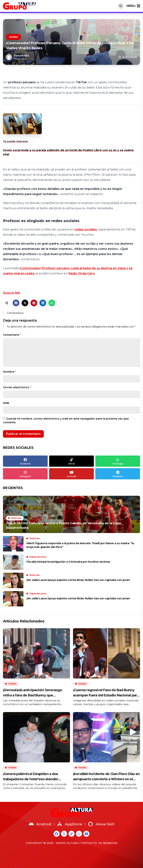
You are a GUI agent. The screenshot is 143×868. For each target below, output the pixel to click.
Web (6, 403)
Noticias (16, 518)
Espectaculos (38, 557)
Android (40, 824)
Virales (13, 37)
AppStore (70, 824)
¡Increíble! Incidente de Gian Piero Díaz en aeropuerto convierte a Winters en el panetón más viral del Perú (106, 777)
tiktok (71, 461)
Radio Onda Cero (82, 273)
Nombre (9, 372)
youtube (71, 474)
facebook (25, 461)
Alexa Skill (101, 824)
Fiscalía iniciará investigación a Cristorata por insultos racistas (69, 562)
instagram (25, 474)
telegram (118, 474)
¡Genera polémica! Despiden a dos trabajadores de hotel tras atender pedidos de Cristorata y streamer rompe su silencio (36, 777)
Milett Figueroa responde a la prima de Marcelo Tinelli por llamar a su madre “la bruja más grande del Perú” (80, 545)
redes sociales (86, 229)
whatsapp (118, 461)
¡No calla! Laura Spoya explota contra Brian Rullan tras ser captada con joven (78, 580)
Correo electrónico (17, 387)
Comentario (12, 335)
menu (133, 6)
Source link (12, 293)
